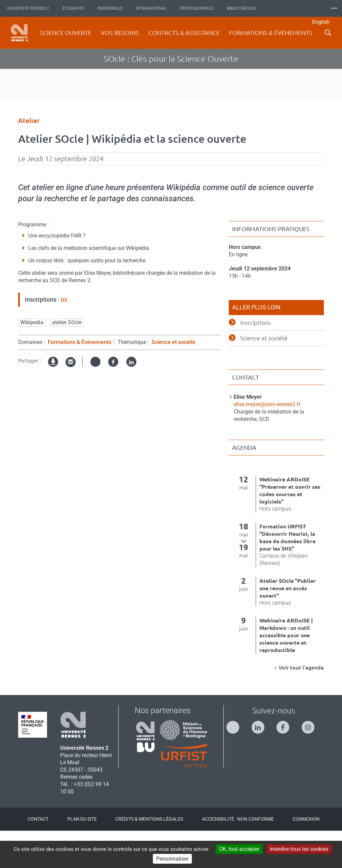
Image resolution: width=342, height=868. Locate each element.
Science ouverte (66, 33)
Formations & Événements (79, 379)
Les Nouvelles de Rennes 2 (302, 8)
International (156, 8)
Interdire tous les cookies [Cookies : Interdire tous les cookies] (299, 849)
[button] (328, 33)
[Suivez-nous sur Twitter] (236, 762)
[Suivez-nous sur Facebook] (286, 762)
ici (64, 337)
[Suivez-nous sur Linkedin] (261, 762)
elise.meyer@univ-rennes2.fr (267, 442)
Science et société (174, 379)
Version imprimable (53, 405)
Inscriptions (255, 359)
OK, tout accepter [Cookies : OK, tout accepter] (239, 849)
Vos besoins (120, 33)
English (321, 22)
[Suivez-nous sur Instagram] (311, 762)
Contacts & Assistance (184, 33)
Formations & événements (271, 33)
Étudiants (78, 8)
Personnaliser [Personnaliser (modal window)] (172, 859)
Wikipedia (32, 360)
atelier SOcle (67, 360)
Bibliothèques (247, 8)
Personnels (115, 8)
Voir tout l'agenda (301, 705)
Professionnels (202, 8)
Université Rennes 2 (33, 8)
